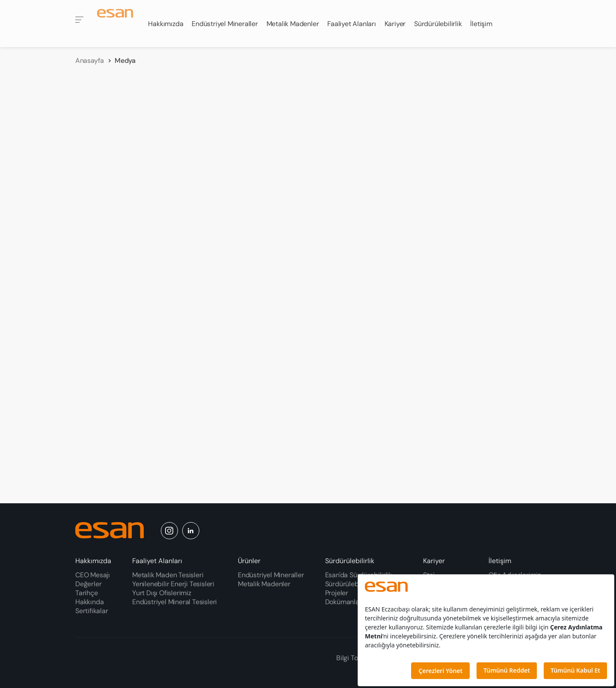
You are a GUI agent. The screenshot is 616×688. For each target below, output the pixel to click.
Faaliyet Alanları (157, 561)
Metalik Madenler (264, 584)
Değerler (88, 584)
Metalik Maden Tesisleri (168, 575)
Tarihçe (87, 593)
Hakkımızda (93, 561)
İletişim (500, 561)
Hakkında (89, 602)
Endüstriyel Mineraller (271, 575)
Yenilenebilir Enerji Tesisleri (173, 584)
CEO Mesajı (93, 575)
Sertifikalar (92, 611)
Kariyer (434, 561)
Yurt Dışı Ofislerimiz (162, 593)
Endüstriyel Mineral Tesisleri (175, 602)
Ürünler (249, 561)
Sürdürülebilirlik (350, 561)
